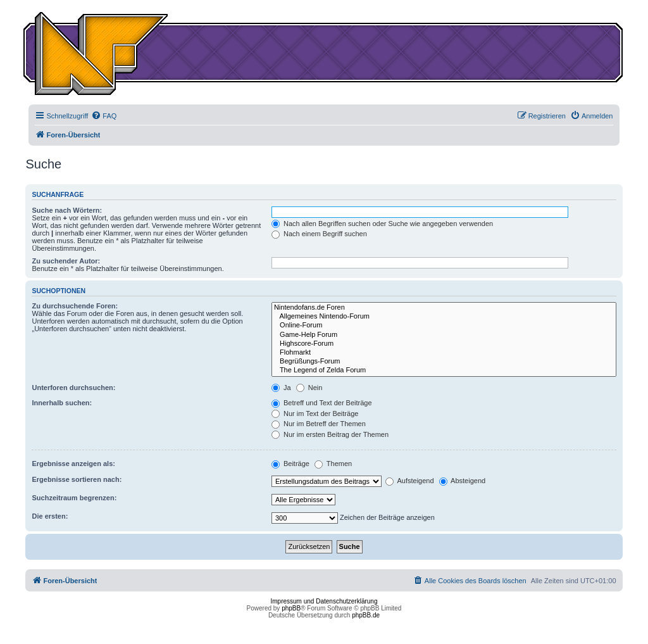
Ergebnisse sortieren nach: (77, 479)
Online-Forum (444, 325)
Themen (333, 464)
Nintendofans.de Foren (444, 308)
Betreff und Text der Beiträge (322, 403)
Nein (309, 388)
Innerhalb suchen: (62, 403)
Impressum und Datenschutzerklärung (324, 601)
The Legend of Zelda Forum (444, 370)
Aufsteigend (410, 481)
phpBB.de (366, 615)
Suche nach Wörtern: (67, 210)
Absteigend (463, 481)
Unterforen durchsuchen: (73, 388)
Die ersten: (50, 516)
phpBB (291, 608)
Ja (281, 388)
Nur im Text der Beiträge (315, 414)
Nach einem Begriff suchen (319, 234)
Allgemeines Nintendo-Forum (444, 317)
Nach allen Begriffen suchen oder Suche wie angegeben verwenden (382, 224)
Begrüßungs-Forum (444, 362)
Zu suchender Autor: (66, 261)
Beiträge (290, 464)
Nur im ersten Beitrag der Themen (330, 434)
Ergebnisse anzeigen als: (73, 464)
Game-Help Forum (444, 335)
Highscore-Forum (444, 344)
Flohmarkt (444, 353)
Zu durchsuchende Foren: (75, 306)
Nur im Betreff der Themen (319, 424)
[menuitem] (104, 116)
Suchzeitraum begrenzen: (74, 498)
